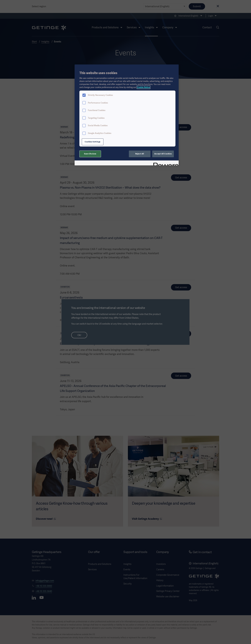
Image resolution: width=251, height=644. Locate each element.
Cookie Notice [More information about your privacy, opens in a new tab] (144, 87)
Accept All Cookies (163, 154)
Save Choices (90, 154)
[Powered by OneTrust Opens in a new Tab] (165, 163)
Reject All (140, 154)
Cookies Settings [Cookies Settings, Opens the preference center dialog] (93, 142)
